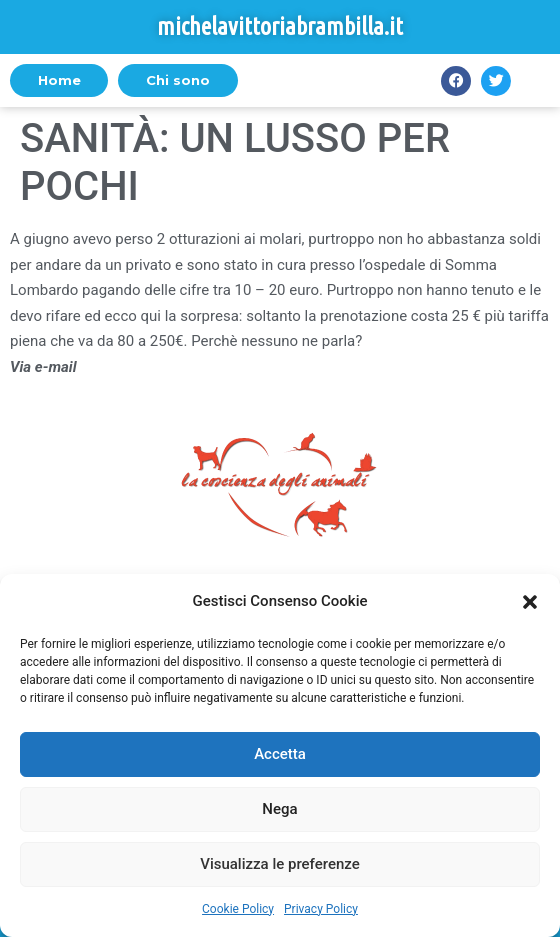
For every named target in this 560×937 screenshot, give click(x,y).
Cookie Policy (238, 909)
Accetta (280, 754)
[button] (530, 602)
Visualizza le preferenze (280, 864)
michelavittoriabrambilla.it (280, 26)
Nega (279, 809)
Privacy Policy (321, 909)
